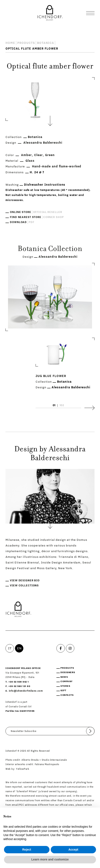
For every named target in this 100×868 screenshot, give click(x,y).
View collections (24, 586)
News (64, 677)
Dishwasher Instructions (45, 185)
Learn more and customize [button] (50, 859)
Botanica (46, 43)
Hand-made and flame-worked (57, 166)
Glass (30, 161)
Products (26, 43)
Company (67, 681)
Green (50, 155)
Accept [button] (73, 850)
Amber (26, 155)
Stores (65, 686)
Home (10, 43)
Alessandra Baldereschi (43, 143)
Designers (68, 672)
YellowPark (23, 769)
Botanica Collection (50, 249)
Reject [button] (27, 850)
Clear (38, 155)
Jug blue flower (51, 376)
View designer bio (25, 580)
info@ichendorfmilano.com (26, 691)
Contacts (67, 695)
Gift (63, 690)
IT (10, 648)
